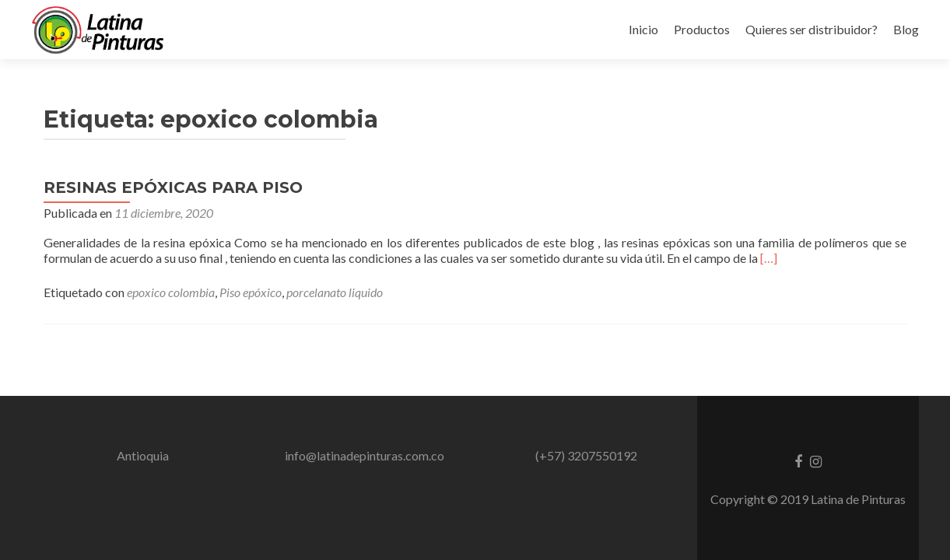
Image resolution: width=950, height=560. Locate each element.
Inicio (643, 29)
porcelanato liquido (335, 292)
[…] (769, 258)
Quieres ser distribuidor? (812, 29)
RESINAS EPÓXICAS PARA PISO (173, 187)
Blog (906, 29)
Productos (702, 29)
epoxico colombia (171, 292)
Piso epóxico (251, 292)
